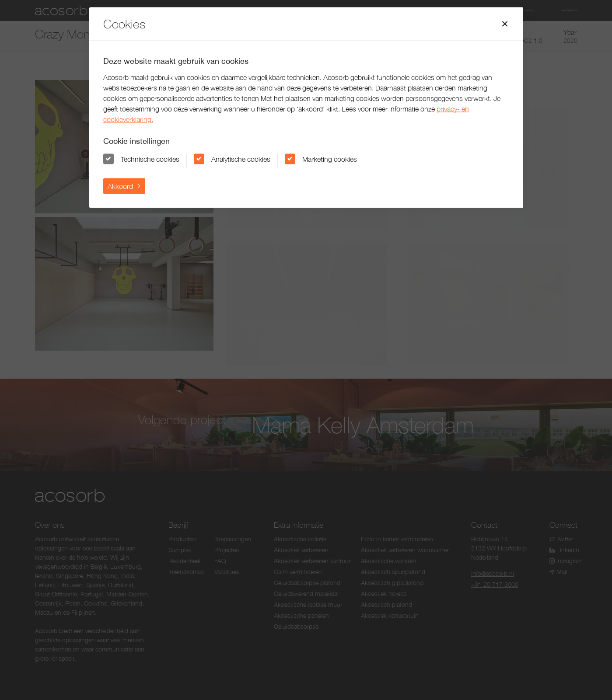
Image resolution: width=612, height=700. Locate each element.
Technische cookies (150, 159)
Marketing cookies (330, 159)
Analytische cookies (241, 159)
